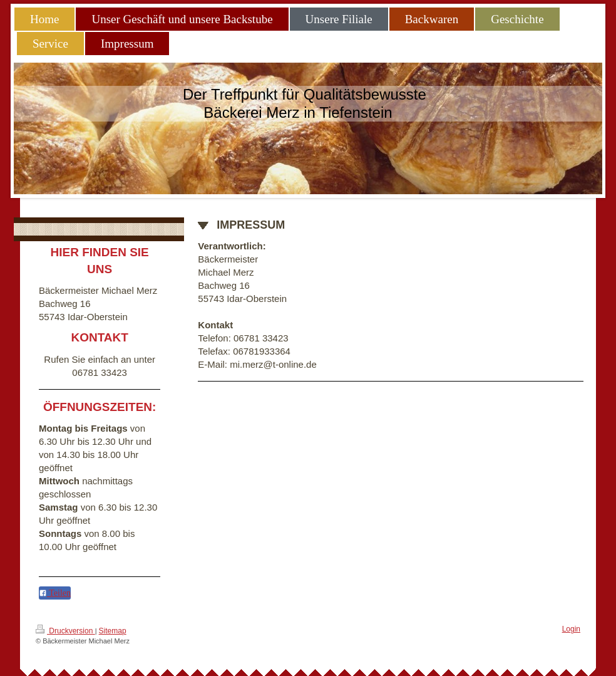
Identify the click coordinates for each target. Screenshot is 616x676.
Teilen (55, 593)
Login (571, 629)
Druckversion (65, 630)
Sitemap (113, 631)
